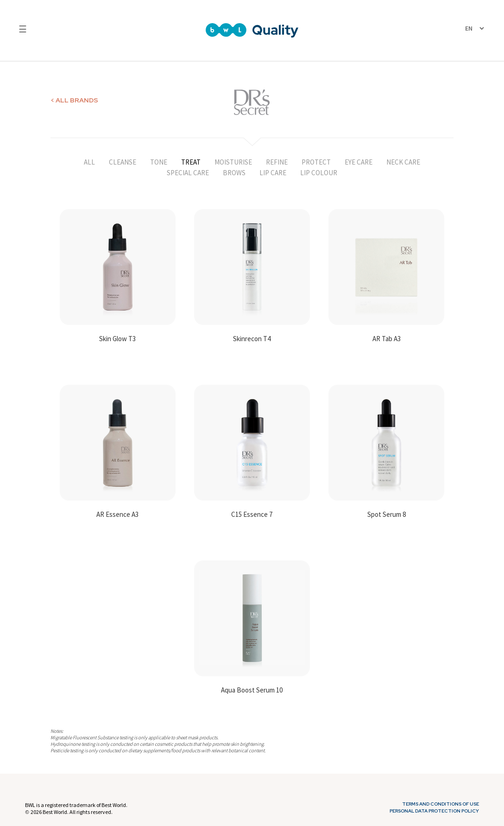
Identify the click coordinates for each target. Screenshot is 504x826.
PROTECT (316, 162)
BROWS (234, 173)
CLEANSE (123, 162)
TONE (159, 162)
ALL (89, 162)
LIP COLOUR (319, 173)
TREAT (191, 162)
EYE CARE (359, 162)
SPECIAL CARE (188, 173)
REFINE (277, 162)
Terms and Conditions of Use (441, 804)
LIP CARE (273, 173)
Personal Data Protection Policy (434, 811)
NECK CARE (403, 162)
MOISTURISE (233, 162)
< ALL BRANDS (74, 100)
